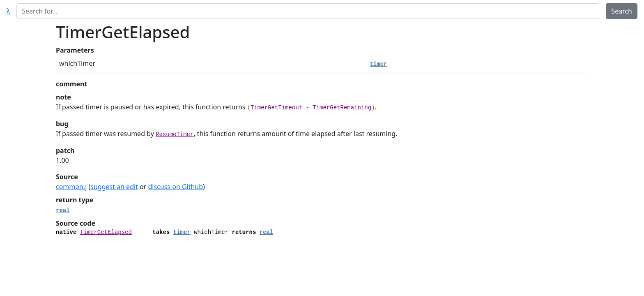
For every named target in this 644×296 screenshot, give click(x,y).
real (63, 210)
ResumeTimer (175, 134)
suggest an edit (114, 187)
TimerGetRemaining (342, 108)
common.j (71, 187)
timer (378, 64)
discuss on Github (176, 187)
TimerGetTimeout (276, 108)
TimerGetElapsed (106, 232)
